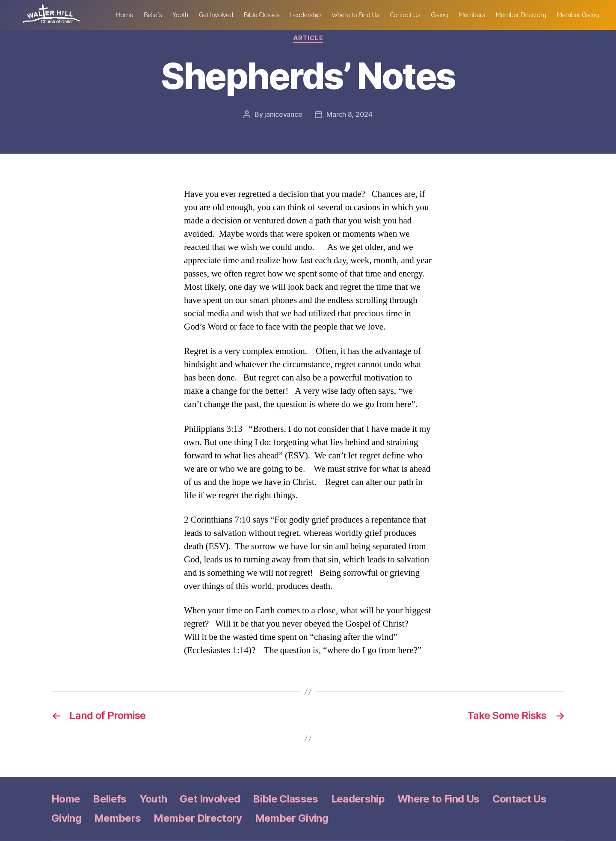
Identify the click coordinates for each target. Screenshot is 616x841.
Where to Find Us (408, 13)
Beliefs (205, 13)
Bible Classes (314, 13)
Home (177, 13)
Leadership (358, 13)
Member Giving (578, 24)
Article (308, 38)
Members (524, 13)
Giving (492, 13)
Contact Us (458, 13)
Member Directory (574, 13)
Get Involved (269, 13)
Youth (233, 13)
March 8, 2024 (349, 114)
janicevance (283, 114)
